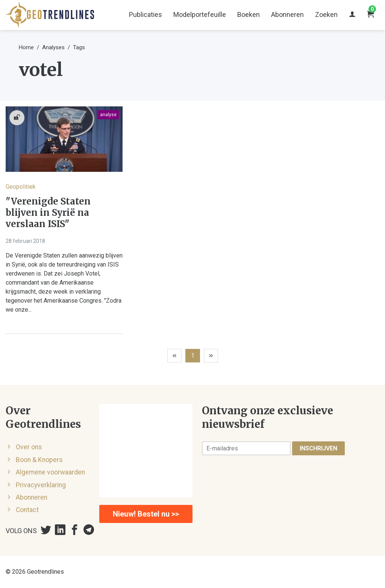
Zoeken (326, 14)
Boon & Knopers (39, 460)
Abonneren (287, 14)
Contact (27, 510)
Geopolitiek (21, 187)
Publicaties (146, 14)
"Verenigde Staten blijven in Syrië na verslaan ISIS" (48, 213)
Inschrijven (318, 448)
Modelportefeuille (200, 14)
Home (26, 47)
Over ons (29, 447)
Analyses (53, 47)
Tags (79, 47)
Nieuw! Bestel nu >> (146, 514)
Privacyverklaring (41, 485)
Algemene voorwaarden (50, 472)
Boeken (249, 14)
